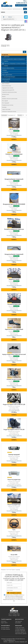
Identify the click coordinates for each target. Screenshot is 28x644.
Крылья (4, 96)
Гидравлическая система (8, 88)
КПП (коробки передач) (9, 77)
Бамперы (5, 73)
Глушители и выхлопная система (9, 92)
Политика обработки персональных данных (21, 633)
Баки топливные (6, 84)
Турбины (5, 61)
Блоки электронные (7, 86)
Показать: (20, 115)
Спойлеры (4, 70)
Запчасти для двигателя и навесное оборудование (13, 59)
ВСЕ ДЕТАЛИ (5, 55)
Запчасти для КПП (6, 79)
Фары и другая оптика (7, 75)
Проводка (4, 107)
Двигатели (6, 57)
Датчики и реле (6, 94)
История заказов (5, 629)
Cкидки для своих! (20, 628)
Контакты (4, 621)
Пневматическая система (8, 105)
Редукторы (6, 81)
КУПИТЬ (14, 139)
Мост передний (6, 103)
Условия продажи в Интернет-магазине (20, 630)
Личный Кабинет (5, 628)
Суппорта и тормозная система (9, 112)
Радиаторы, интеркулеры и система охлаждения (14, 64)
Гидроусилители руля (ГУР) (8, 90)
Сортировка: (4, 115)
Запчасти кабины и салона (8, 68)
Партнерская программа (18, 622)
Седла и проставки (6, 109)
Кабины (5, 66)
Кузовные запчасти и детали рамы (10, 99)
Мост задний (5, 101)
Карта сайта (4, 623)
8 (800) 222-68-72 (22, 3)
